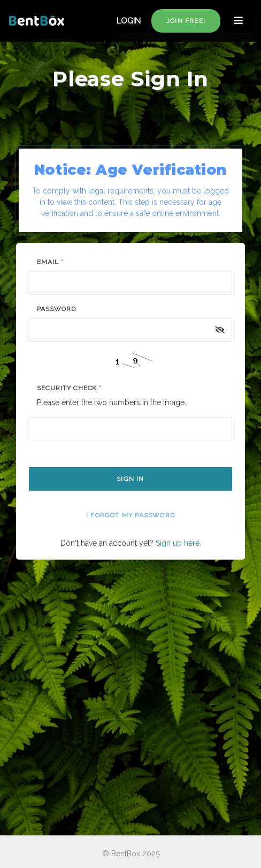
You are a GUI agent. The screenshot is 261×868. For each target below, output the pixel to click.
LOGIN (129, 21)
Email (50, 262)
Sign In (130, 479)
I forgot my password (130, 515)
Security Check (69, 388)
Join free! (186, 21)
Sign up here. (178, 543)
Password (56, 309)
